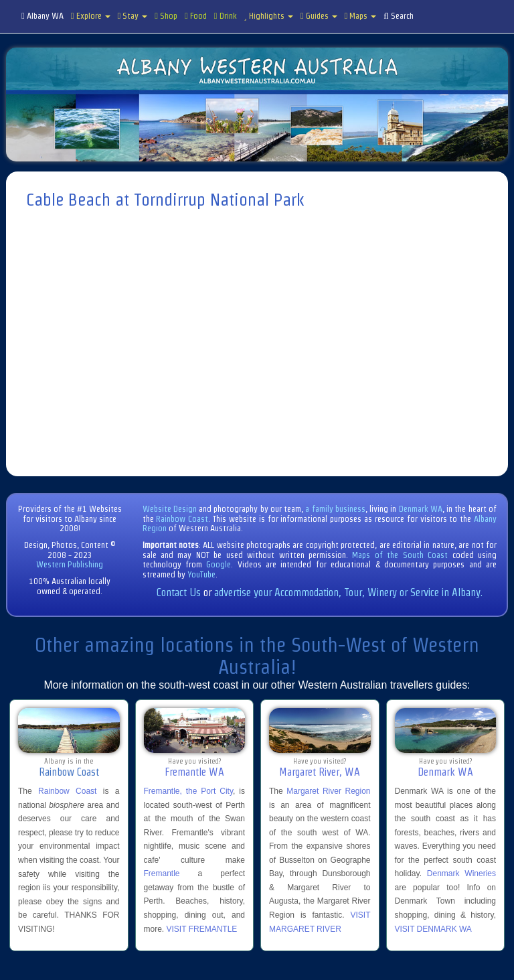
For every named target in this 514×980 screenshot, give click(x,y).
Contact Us (179, 592)
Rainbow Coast (182, 519)
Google (219, 564)
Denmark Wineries (461, 873)
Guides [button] (319, 16)
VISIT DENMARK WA (433, 929)
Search (398, 16)
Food (196, 16)
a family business (335, 509)
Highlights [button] (269, 16)
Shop (166, 16)
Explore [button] (91, 16)
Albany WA (42, 16)
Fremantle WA (194, 772)
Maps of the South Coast (400, 555)
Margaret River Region (328, 791)
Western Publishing (70, 564)
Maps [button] (361, 16)
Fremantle (162, 873)
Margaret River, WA (320, 772)
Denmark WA (421, 509)
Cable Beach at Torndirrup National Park (165, 200)
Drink (226, 16)
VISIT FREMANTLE (202, 929)
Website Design (170, 509)
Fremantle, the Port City (189, 791)
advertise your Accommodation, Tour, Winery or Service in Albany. (348, 592)
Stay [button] (133, 16)
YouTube (201, 574)
